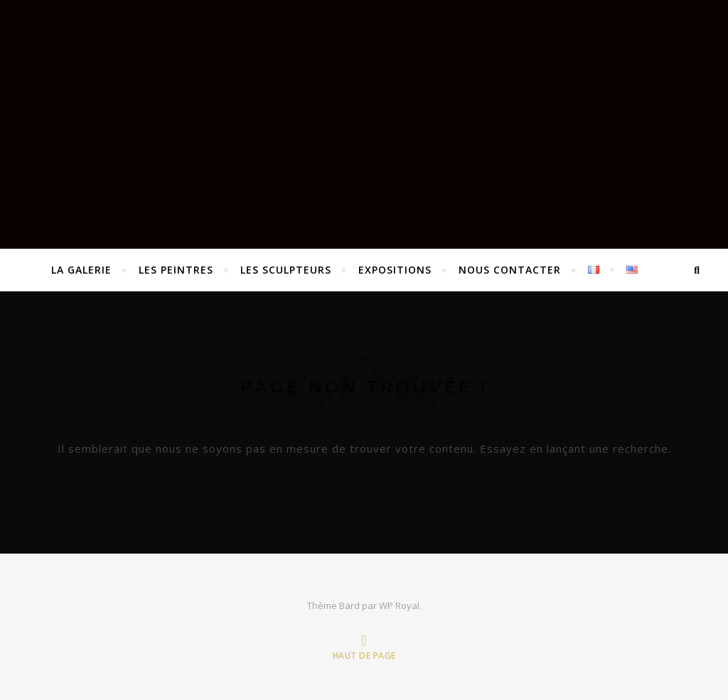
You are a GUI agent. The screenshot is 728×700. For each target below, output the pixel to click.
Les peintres (176, 270)
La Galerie (81, 270)
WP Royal (399, 605)
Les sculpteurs (286, 270)
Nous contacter (510, 270)
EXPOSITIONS (395, 270)
